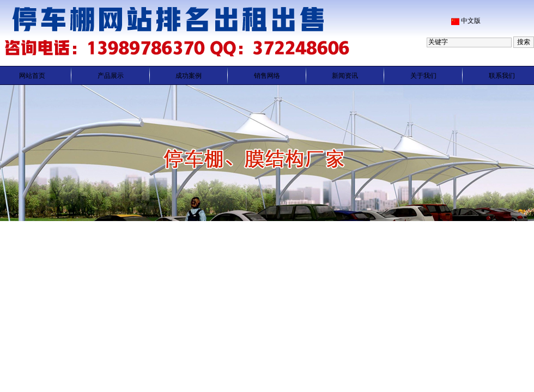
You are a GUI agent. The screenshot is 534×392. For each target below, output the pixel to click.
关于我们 (423, 76)
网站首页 (32, 76)
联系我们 (502, 76)
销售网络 (267, 76)
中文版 (471, 21)
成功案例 (189, 76)
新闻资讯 (345, 76)
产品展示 (111, 76)
